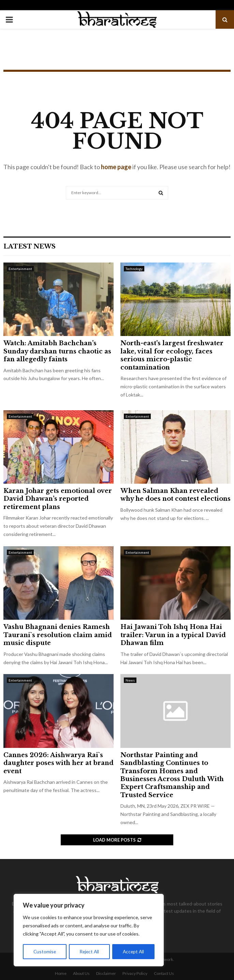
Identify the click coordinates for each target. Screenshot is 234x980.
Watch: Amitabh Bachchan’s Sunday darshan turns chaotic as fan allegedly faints (57, 351)
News (130, 680)
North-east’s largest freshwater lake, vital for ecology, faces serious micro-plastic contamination (172, 355)
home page (116, 167)
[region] (89, 930)
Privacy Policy (135, 973)
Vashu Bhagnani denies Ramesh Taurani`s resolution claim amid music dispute (58, 635)
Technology (134, 269)
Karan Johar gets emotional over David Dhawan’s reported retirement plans (58, 499)
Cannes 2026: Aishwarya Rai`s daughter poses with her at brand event (59, 763)
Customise (45, 951)
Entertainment (20, 269)
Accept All (134, 951)
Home (61, 973)
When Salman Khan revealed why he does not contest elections (175, 495)
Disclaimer (106, 973)
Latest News (30, 246)
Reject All (89, 951)
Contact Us (164, 973)
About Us (81, 973)
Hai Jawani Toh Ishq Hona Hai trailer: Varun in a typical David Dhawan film (173, 635)
